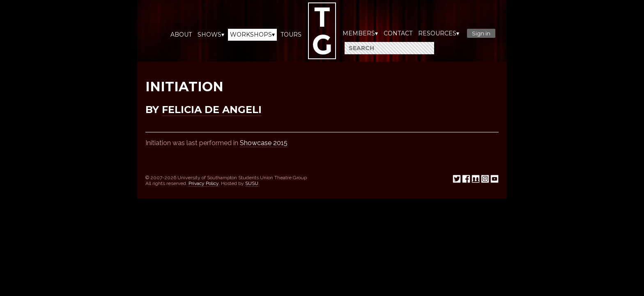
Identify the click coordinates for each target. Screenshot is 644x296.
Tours (291, 35)
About (181, 35)
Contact (398, 33)
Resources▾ (439, 33)
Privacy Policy (204, 183)
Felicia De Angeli (212, 110)
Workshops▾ (252, 35)
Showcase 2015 (264, 143)
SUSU (252, 183)
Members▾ (360, 33)
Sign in (481, 33)
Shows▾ (211, 35)
